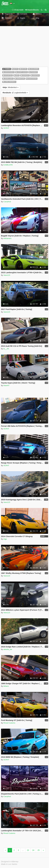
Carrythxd (7, 202)
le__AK (6, 349)
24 (33, 850)
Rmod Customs (9, 723)
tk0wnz (6, 686)
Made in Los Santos (9, 864)
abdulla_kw (8, 649)
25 (39, 850)
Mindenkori (11, 87)
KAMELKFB (8, 165)
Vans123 (7, 275)
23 (28, 850)
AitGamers (7, 238)
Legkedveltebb (15, 93)
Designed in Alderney (10, 862)
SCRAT (6, 128)
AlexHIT (6, 385)
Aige (5, 539)
